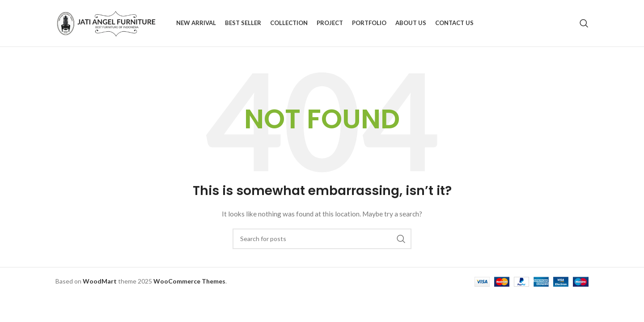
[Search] (584, 23)
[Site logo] (111, 23)
